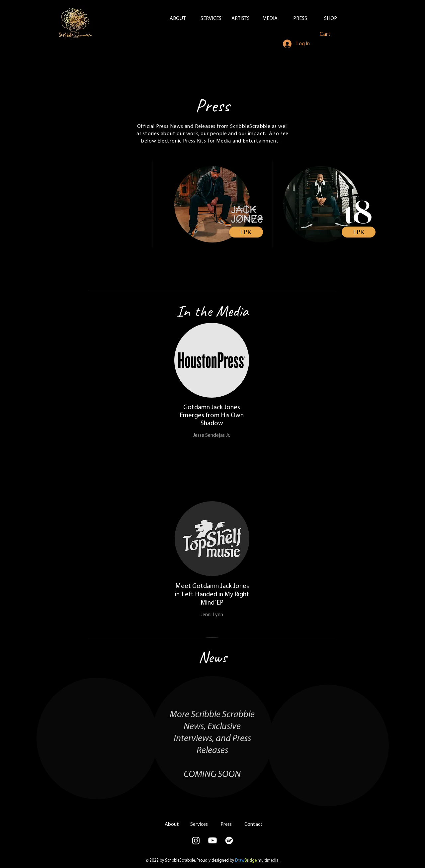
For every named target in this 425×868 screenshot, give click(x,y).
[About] (172, 824)
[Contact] (253, 824)
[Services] (199, 824)
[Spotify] (229, 840)
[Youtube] (212, 840)
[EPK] (246, 232)
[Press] (226, 824)
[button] (329, 34)
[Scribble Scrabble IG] (196, 840)
